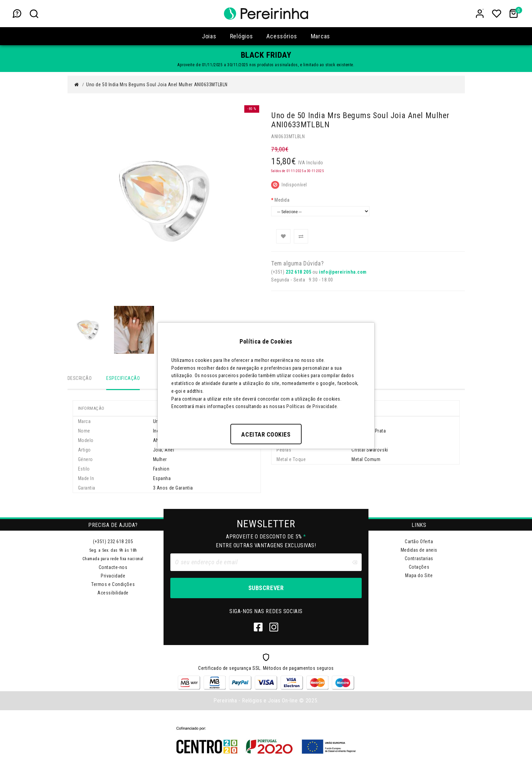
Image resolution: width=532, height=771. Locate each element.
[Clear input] (355, 563)
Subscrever (266, 588)
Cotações (419, 567)
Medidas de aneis (419, 550)
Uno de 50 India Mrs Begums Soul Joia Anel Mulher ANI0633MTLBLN (157, 85)
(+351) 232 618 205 (113, 542)
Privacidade (113, 576)
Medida (282, 200)
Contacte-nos (113, 568)
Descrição (80, 378)
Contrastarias (419, 559)
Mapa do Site (419, 576)
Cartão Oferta (419, 542)
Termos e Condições (113, 585)
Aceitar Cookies (266, 434)
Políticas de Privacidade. (312, 406)
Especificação (123, 378)
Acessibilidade (113, 593)
